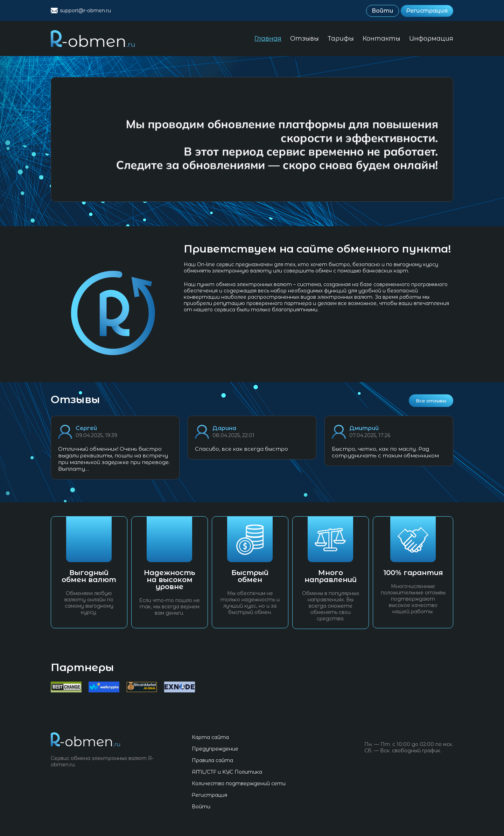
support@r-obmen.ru (85, 11)
